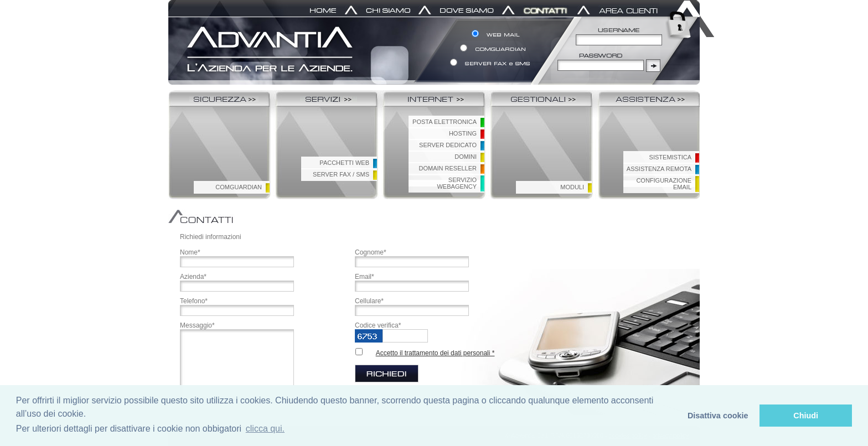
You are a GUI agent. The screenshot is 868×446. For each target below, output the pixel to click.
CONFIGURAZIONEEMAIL (664, 184)
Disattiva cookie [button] (718, 416)
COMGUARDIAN (239, 187)
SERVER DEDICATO (448, 145)
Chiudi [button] (806, 416)
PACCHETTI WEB (344, 163)
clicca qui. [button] (265, 429)
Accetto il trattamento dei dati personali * (435, 353)
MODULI (572, 187)
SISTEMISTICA (670, 157)
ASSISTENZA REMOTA (659, 169)
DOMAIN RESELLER (448, 168)
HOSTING (463, 133)
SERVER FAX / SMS (341, 174)
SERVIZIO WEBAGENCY (457, 183)
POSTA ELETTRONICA (445, 122)
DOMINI (466, 157)
